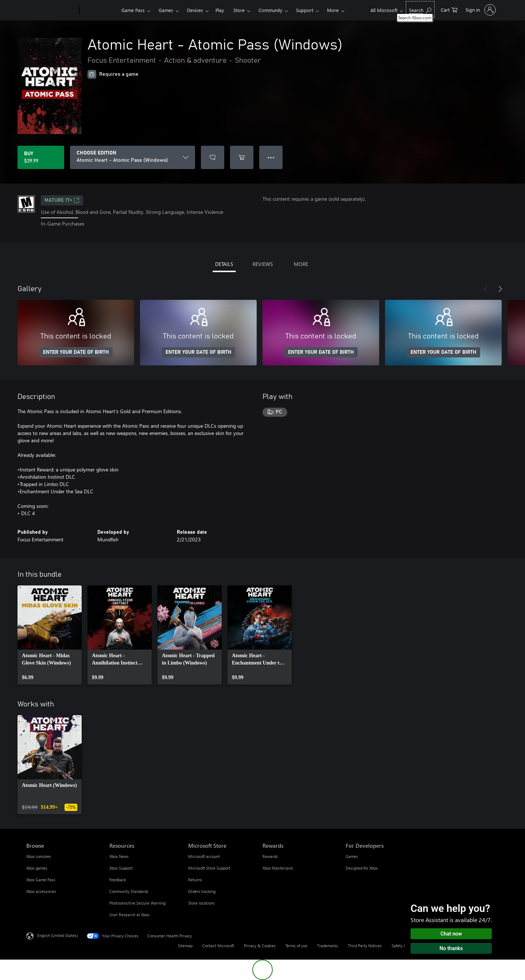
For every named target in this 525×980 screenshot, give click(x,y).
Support (305, 10)
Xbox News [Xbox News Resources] (119, 856)
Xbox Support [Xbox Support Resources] (121, 868)
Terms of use (296, 946)
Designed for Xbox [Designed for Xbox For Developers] (362, 868)
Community (270, 10)
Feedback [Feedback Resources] (118, 880)
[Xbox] (99, 10)
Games (166, 10)
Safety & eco (403, 946)
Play (220, 10)
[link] (50, 635)
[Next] (500, 289)
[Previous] (486, 289)
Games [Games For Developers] (352, 856)
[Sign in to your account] (480, 10)
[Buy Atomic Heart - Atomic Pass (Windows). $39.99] (41, 157)
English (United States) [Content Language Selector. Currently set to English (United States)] (57, 935)
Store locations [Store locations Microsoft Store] (201, 903)
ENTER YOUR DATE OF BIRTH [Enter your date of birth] (76, 352)
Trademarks (328, 946)
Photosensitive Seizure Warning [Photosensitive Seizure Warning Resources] (137, 903)
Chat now (451, 934)
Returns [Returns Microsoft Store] (195, 880)
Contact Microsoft (218, 946)
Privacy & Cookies (260, 946)
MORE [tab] (301, 264)
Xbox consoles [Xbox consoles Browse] (39, 856)
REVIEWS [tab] (263, 264)
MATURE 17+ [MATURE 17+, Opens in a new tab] (62, 200)
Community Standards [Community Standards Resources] (129, 891)
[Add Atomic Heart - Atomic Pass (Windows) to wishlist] (213, 157)
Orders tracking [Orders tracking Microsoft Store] (202, 891)
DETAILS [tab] (224, 264)
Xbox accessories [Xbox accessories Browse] (41, 891)
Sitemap (185, 946)
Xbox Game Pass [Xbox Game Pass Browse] (41, 880)
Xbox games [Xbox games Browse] (37, 868)
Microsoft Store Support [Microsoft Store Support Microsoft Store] (209, 868)
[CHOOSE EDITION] (133, 157)
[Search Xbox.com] (420, 9)
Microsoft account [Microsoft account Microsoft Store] (204, 856)
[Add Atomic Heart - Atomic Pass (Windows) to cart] (242, 157)
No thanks (451, 948)
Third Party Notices (365, 946)
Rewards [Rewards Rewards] (270, 856)
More (333, 10)
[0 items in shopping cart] (449, 9)
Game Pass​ (133, 10)
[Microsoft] (51, 10)
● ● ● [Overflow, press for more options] (271, 157)
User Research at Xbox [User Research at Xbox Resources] (129, 915)
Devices (195, 10)
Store (239, 10)
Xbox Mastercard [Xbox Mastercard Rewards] (277, 868)
